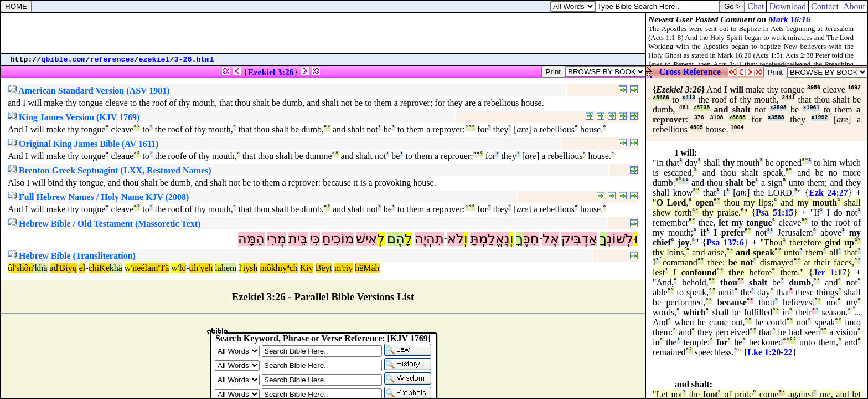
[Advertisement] (323, 33)
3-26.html (194, 60)
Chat (756, 6)
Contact (825, 6)
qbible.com (64, 60)
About (854, 6)
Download (787, 6)
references (112, 60)
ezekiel (154, 60)
